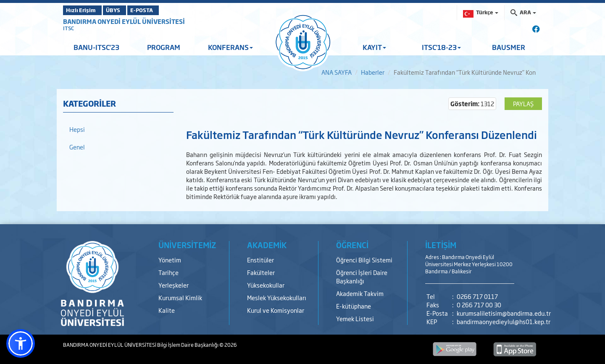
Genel (77, 147)
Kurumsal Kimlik (180, 297)
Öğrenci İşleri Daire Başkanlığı (362, 276)
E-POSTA (164, 10)
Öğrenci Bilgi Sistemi (364, 260)
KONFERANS (230, 47)
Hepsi (77, 129)
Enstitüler (260, 260)
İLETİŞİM (441, 245)
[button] (21, 343)
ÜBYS (125, 10)
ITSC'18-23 (441, 47)
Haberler (373, 72)
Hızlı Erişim (84, 10)
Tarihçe (168, 272)
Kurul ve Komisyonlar (276, 310)
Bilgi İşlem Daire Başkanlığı (188, 345)
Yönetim (170, 260)
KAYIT (374, 47)
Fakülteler (261, 272)
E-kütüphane (354, 306)
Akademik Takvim (360, 293)
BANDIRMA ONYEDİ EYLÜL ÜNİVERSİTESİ (124, 21)
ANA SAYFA (337, 72)
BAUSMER (509, 47)
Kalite (167, 310)
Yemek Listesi (355, 318)
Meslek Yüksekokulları (277, 297)
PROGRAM (164, 47)
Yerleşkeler (174, 285)
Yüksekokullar (266, 285)
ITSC (68, 28)
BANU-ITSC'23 (96, 47)
